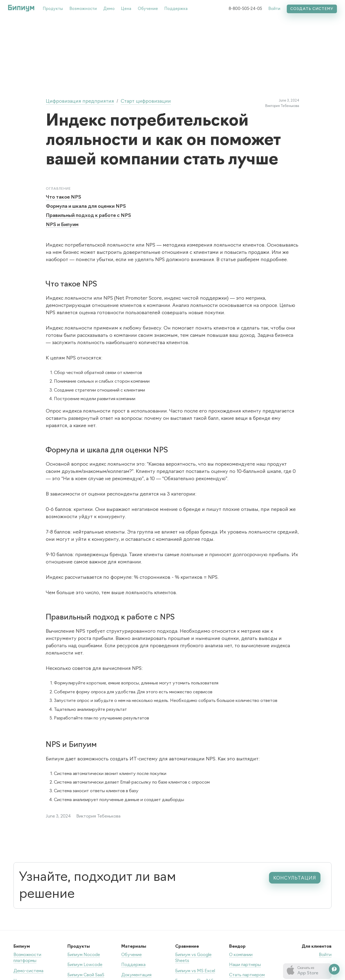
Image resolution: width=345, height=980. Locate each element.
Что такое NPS (63, 197)
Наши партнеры (245, 965)
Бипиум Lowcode (85, 965)
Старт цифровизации (146, 101)
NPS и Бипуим (62, 225)
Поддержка (176, 9)
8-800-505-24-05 (245, 9)
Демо (109, 9)
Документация (136, 975)
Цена (126, 9)
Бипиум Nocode (84, 955)
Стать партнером (247, 975)
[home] (21, 8)
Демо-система (28, 971)
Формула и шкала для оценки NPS (86, 207)
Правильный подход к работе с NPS (88, 216)
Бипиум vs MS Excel (195, 971)
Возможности (83, 9)
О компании (241, 955)
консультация (295, 878)
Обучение (148, 9)
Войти (274, 9)
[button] (53, 8)
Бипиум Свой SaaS (86, 975)
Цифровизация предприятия (80, 101)
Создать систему (312, 9)
